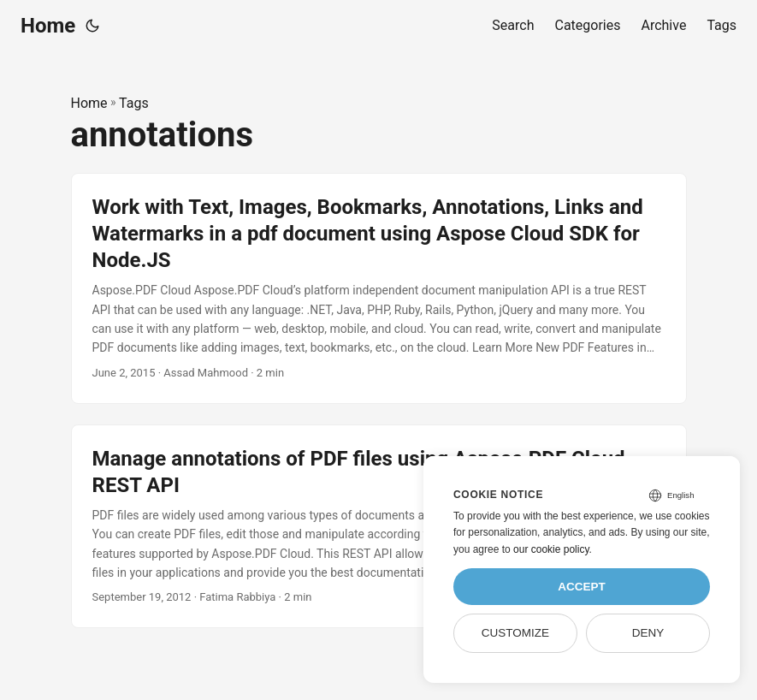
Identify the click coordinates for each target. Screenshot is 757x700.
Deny (648, 633)
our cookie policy (551, 549)
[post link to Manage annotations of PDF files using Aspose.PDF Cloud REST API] (379, 527)
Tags (134, 103)
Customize (515, 633)
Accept (582, 587)
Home (48, 26)
